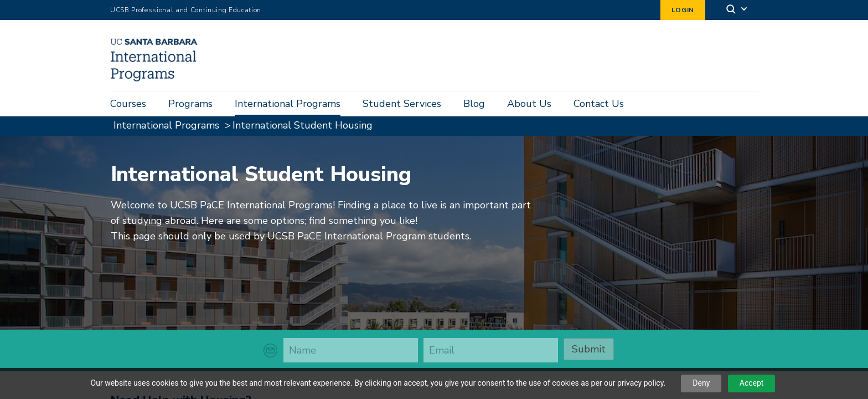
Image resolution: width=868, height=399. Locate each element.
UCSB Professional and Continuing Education (186, 10)
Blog (474, 104)
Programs (190, 104)
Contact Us (599, 104)
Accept (752, 383)
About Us (529, 104)
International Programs (288, 104)
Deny (701, 383)
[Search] (737, 10)
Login (683, 10)
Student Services (402, 104)
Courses (128, 104)
